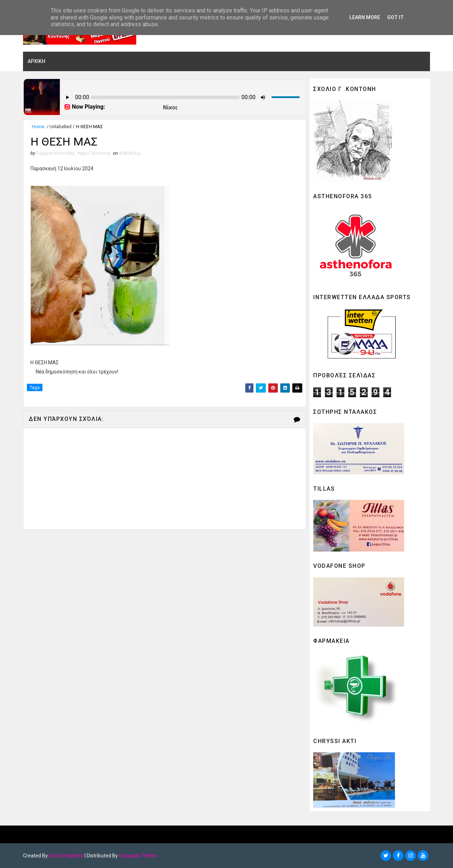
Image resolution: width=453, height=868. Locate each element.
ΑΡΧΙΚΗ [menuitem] (36, 61)
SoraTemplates (66, 856)
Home (38, 127)
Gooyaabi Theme (138, 856)
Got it (395, 17)
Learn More (365, 17)
